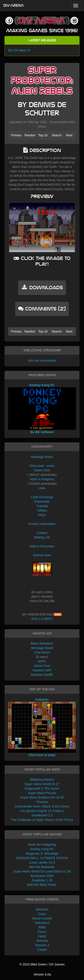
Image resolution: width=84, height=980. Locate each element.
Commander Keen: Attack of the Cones (42, 806)
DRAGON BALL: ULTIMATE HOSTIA (42, 858)
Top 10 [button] (43, 135)
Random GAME (42, 675)
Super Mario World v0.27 (42, 784)
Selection (42, 909)
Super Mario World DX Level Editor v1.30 (42, 871)
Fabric (42, 936)
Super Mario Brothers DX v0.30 (42, 797)
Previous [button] (16, 135)
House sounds (42, 918)
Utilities (42, 510)
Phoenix (42, 802)
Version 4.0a (42, 974)
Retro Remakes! (42, 643)
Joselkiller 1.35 (42, 880)
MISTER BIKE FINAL (42, 885)
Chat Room (42, 652)
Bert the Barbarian (42, 867)
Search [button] (57, 135)
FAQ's (42, 515)
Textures (42, 941)
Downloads (42, 502)
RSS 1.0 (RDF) (42, 619)
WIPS (42, 661)
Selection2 (42, 923)
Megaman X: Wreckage (42, 854)
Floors (42, 932)
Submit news (42, 555)
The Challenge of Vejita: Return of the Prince (42, 820)
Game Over (42, 470)
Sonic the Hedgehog (42, 845)
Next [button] (69, 135)
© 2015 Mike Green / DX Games (42, 964)
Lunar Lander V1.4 (42, 862)
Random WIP (42, 670)
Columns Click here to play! (42, 727)
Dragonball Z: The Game (42, 788)
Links (42, 488)
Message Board (42, 457)
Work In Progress (42, 479)
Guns (42, 914)
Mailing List (42, 537)
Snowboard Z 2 (42, 815)
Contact (42, 533)
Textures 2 (42, 945)
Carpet (42, 950)
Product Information (42, 524)
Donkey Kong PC (42, 849)
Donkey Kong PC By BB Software (42, 409)
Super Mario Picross (42, 793)
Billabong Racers (42, 780)
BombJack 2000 (42, 876)
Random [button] (30, 135)
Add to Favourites (42, 546)
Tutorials (42, 506)
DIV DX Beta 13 (19, 50)
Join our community (42, 360)
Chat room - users (42, 466)
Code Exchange (42, 497)
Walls (42, 927)
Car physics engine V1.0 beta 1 (42, 811)
